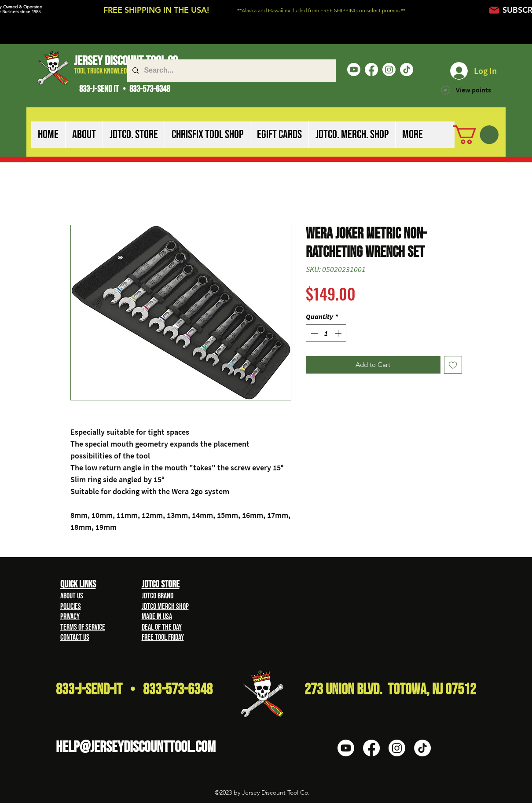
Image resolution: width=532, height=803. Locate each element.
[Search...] (231, 71)
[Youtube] (354, 70)
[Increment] (339, 333)
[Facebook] (371, 70)
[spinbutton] (326, 333)
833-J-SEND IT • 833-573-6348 (125, 89)
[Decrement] (313, 333)
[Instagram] (389, 70)
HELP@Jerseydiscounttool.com (136, 747)
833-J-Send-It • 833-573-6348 (134, 690)
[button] (84, 135)
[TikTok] (407, 70)
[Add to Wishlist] (453, 365)
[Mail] (494, 10)
